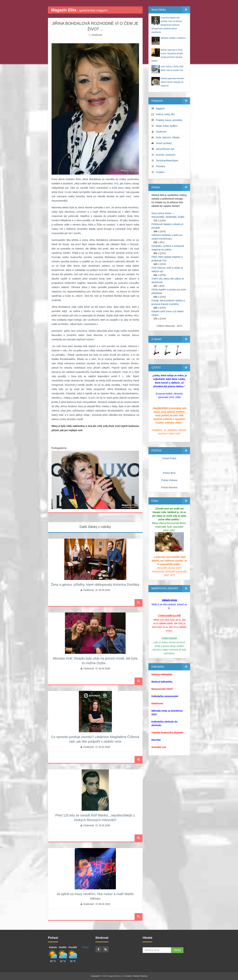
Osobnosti (97, 35)
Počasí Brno (169, 473)
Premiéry (160, 166)
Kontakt (128, 976)
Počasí (85, 947)
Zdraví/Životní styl (165, 149)
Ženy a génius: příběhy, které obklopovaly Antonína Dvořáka (95, 585)
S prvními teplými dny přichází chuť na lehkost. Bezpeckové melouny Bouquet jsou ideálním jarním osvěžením (167, 25)
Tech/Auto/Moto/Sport (167, 161)
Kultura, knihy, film (165, 114)
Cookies (160, 172)
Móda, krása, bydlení (167, 126)
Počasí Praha (169, 458)
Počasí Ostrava (169, 480)
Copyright (95, 976)
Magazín (160, 109)
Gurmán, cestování (166, 155)
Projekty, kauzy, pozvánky (169, 120)
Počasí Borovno (169, 487)
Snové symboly (164, 143)
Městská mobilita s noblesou (173, 38)
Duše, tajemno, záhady (168, 137)
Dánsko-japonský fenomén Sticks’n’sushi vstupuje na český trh (172, 82)
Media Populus (140, 976)
